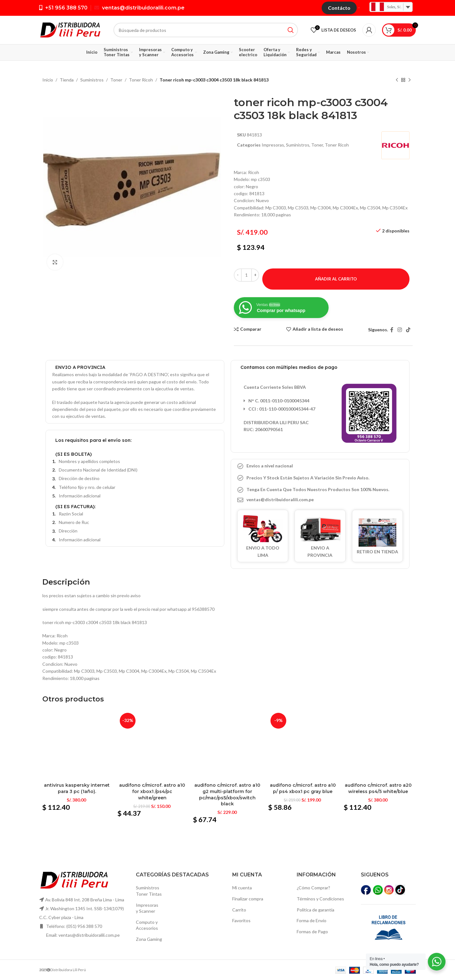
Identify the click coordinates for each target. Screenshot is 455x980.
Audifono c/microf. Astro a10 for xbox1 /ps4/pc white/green (152, 791)
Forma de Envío (312, 920)
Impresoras (273, 145)
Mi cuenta (242, 888)
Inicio (48, 80)
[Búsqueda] (206, 30)
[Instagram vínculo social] (400, 330)
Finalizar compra (248, 899)
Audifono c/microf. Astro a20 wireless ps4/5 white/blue (378, 788)
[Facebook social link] (392, 330)
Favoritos (241, 920)
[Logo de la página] (70, 30)
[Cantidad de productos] (246, 275)
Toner (116, 80)
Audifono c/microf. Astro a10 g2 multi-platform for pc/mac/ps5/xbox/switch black (227, 794)
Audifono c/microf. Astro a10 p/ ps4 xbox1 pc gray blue (303, 788)
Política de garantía (315, 910)
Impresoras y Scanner (147, 908)
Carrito (239, 910)
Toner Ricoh (141, 80)
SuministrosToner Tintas (149, 891)
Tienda (67, 80)
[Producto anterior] (397, 80)
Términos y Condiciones (320, 899)
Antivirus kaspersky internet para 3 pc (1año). (77, 788)
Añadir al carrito (336, 279)
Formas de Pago (312, 932)
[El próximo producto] (409, 80)
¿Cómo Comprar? (313, 888)
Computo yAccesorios (147, 925)
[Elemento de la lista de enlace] (320, 500)
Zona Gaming (149, 939)
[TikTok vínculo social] (408, 330)
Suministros (92, 80)
